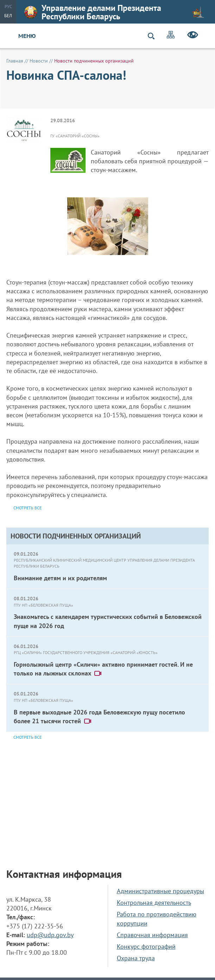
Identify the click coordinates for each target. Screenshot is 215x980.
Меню (27, 36)
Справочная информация (152, 935)
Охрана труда (136, 958)
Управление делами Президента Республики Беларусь (114, 12)
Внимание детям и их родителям (60, 578)
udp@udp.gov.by (50, 935)
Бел (8, 16)
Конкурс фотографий (146, 946)
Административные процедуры (160, 891)
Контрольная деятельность (154, 903)
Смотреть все (27, 737)
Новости (39, 61)
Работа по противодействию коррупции (157, 919)
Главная (15, 61)
